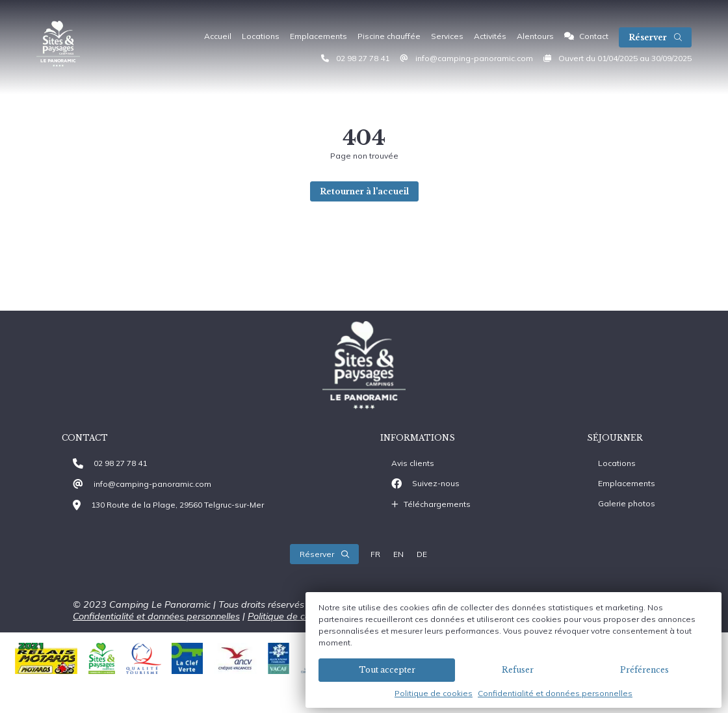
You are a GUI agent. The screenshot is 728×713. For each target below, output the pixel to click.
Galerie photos (627, 503)
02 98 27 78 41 (363, 58)
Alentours (535, 36)
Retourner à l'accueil (364, 191)
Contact (586, 36)
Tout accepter (387, 670)
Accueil (218, 36)
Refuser (518, 670)
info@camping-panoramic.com (474, 58)
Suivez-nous (436, 483)
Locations (261, 36)
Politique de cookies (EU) (300, 616)
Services (447, 36)
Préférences (644, 670)
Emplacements (318, 36)
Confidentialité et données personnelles (555, 693)
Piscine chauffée (389, 36)
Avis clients (413, 463)
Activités (490, 36)
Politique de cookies (434, 693)
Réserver (655, 37)
